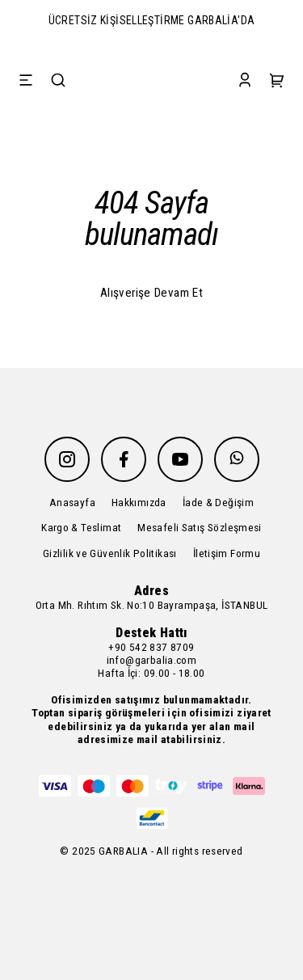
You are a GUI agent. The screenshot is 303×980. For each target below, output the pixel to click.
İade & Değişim (218, 502)
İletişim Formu (227, 553)
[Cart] (277, 81)
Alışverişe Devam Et (151, 293)
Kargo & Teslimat (81, 527)
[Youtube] (180, 459)
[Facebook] (124, 459)
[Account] (245, 81)
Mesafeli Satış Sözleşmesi (200, 527)
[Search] (58, 81)
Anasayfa (72, 502)
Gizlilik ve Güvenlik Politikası (110, 553)
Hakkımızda (139, 502)
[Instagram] (67, 459)
